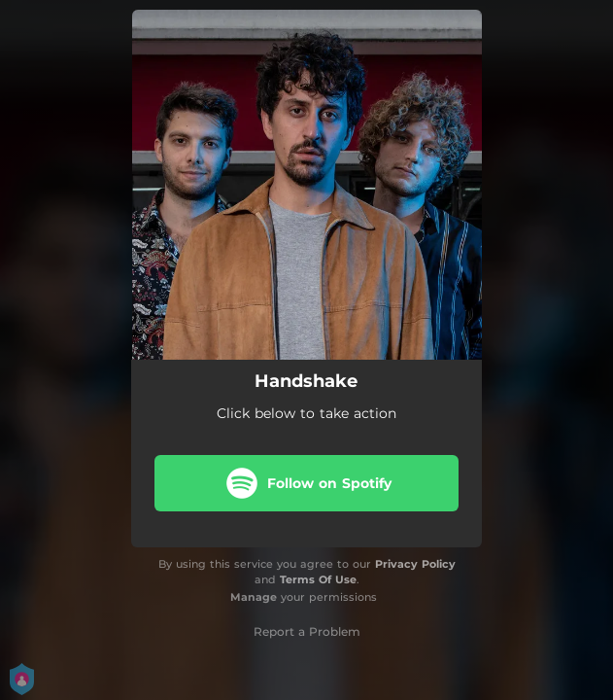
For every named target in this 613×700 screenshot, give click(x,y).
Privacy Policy (415, 564)
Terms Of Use (318, 579)
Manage (254, 597)
